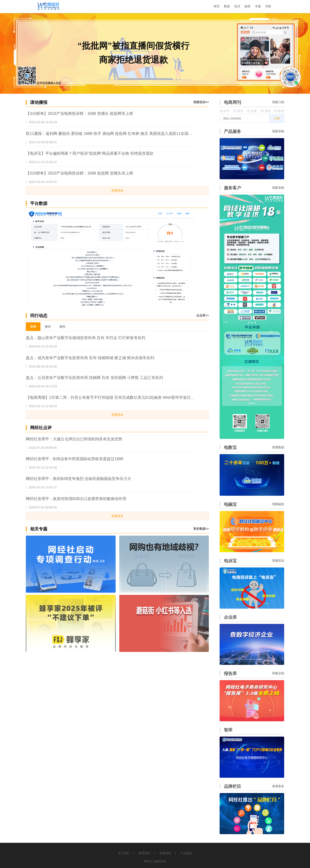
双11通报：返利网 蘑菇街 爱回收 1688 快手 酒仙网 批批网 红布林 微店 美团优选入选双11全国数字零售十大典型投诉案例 (111, 134)
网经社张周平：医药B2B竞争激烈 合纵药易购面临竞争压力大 (78, 479)
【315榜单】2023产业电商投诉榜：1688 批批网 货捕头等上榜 (79, 173)
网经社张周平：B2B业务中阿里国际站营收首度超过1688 (74, 459)
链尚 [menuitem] (62, 327)
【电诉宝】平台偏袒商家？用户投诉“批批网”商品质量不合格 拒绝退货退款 (90, 153)
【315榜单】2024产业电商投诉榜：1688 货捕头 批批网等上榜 (79, 114)
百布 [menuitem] (33, 327)
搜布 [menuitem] (48, 327)
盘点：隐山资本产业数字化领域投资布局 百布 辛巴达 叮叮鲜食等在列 (86, 338)
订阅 (277, 118)
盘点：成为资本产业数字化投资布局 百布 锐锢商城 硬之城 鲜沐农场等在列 (90, 358)
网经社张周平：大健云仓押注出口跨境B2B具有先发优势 (74, 439)
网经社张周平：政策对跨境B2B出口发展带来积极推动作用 (76, 499)
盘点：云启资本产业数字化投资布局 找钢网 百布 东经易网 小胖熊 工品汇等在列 (94, 378)
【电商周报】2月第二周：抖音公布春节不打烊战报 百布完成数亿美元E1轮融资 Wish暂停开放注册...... (111, 397)
